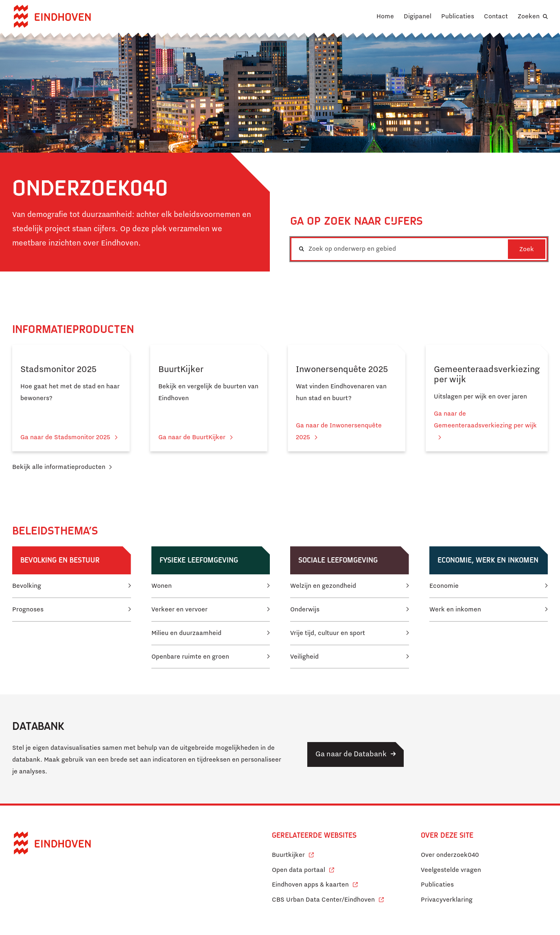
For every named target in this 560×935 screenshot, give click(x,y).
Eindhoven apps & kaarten (315, 884)
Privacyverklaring (447, 900)
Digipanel (418, 16)
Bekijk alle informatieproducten (59, 467)
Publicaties (458, 16)
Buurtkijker (293, 854)
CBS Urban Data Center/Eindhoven (323, 900)
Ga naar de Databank (351, 754)
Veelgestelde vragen (451, 870)
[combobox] (419, 249)
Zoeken (529, 16)
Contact (496, 16)
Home (385, 16)
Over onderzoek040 (450, 855)
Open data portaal (303, 869)
